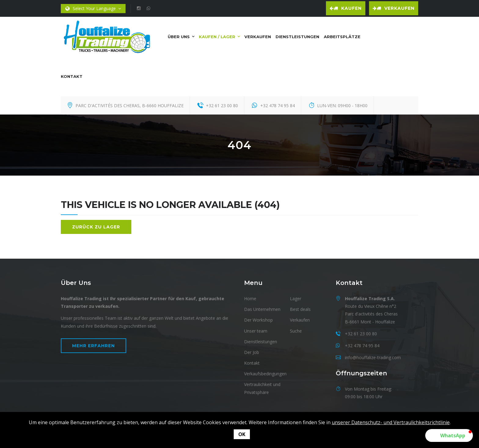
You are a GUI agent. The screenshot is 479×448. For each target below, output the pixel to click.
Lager (296, 299)
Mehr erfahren (93, 346)
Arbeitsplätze (342, 37)
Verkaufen (394, 8)
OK (242, 434)
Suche (296, 331)
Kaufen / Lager (217, 37)
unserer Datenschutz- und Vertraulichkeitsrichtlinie (391, 422)
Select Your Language (93, 9)
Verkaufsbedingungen (265, 374)
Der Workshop (258, 320)
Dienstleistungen (297, 37)
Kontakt (72, 76)
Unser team (256, 331)
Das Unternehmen (262, 309)
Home (250, 299)
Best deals (300, 309)
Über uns (179, 37)
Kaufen (346, 8)
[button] (449, 435)
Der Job (252, 352)
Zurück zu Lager (96, 227)
